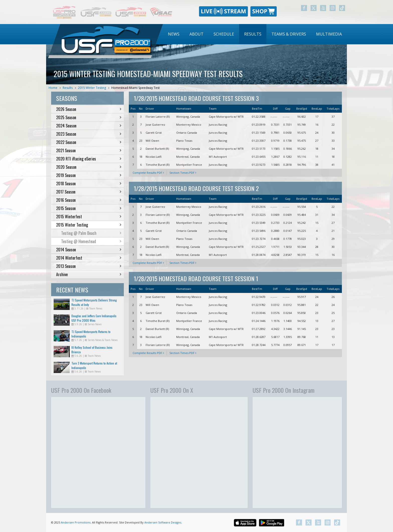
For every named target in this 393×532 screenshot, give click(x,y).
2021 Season (89, 150)
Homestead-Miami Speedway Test (135, 88)
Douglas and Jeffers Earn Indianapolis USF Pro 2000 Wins (94, 318)
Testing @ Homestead (91, 241)
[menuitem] (174, 34)
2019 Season (89, 175)
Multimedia (329, 34)
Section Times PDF (183, 173)
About (197, 34)
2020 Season (89, 167)
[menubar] (255, 34)
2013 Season (89, 266)
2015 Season (89, 208)
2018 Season (89, 184)
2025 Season (89, 117)
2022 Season (89, 142)
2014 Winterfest (89, 258)
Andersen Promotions (76, 522)
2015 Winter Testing (92, 88)
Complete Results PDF (148, 173)
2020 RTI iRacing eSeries (89, 159)
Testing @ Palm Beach (91, 233)
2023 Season (89, 134)
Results (253, 34)
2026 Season (89, 109)
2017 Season (89, 192)
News (174, 34)
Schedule (224, 34)
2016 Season (89, 200)
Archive (89, 274)
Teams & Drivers (289, 34)
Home (53, 88)
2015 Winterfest (89, 217)
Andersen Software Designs (163, 522)
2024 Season (89, 126)
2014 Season (89, 250)
